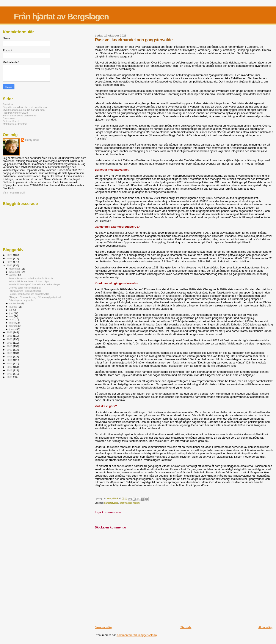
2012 (10, 367)
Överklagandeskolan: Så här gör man (24, 110)
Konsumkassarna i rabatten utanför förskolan (31, 278)
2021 (10, 336)
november (15, 272)
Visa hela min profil (14, 193)
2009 (10, 377)
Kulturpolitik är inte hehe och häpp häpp (29, 281)
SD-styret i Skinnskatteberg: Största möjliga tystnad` (35, 297)
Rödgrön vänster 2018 (15, 113)
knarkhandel (126, 503)
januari (13, 329)
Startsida (186, 627)
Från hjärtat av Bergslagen (61, 17)
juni (12, 313)
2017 (10, 350)
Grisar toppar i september (22, 300)
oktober (14, 275)
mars (13, 323)
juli (11, 310)
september (16, 303)
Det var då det (11, 121)
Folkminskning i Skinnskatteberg (25, 291)
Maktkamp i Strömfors (15, 124)
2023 (10, 265)
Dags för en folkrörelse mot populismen (25, 107)
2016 (10, 353)
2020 (10, 339)
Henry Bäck (32, 140)
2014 (10, 360)
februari (14, 326)
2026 (10, 255)
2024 (10, 262)
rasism (136, 503)
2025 (10, 258)
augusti (14, 307)
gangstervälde (111, 503)
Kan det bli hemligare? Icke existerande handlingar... (35, 284)
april (12, 319)
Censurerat (9, 118)
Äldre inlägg (266, 627)
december (15, 269)
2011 (10, 370)
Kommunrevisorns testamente (20, 115)
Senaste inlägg (104, 627)
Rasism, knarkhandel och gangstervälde (29, 294)
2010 (10, 374)
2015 (10, 356)
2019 (10, 343)
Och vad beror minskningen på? (25, 288)
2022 (10, 332)
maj (12, 316)
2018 (10, 346)
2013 (10, 363)
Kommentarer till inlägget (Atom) (137, 635)
